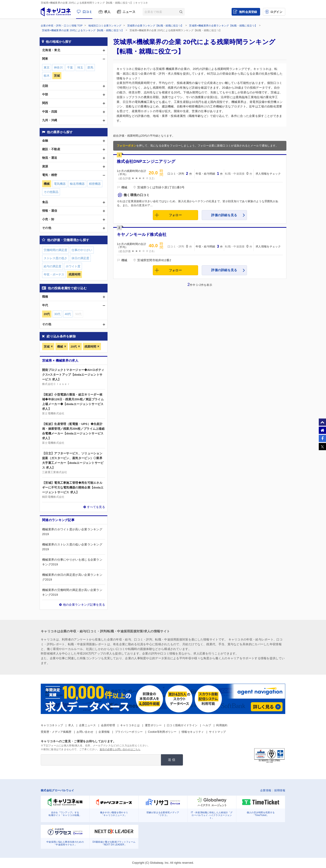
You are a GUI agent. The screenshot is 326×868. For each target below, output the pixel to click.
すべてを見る (96, 507)
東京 (47, 68)
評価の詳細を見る (224, 215)
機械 (60, 347)
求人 (107, 12)
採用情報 (280, 790)
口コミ (87, 12)
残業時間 (90, 347)
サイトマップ (217, 732)
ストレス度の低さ (55, 258)
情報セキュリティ (193, 732)
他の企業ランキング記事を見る (84, 605)
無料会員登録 (248, 12)
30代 (57, 314)
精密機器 (95, 184)
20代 (74, 347)
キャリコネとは (130, 725)
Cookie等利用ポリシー (162, 732)
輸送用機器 (77, 184)
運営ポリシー (153, 725)
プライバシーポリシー (129, 732)
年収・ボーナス (54, 274)
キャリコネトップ (52, 725)
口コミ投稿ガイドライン (182, 725)
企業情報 (104, 732)
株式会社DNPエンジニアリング (146, 161)
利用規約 (222, 725)
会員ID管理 (108, 725)
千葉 (70, 68)
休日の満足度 (80, 258)
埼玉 (80, 68)
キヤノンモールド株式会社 (142, 235)
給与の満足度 (53, 266)
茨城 (47, 347)
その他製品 (51, 192)
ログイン (276, 12)
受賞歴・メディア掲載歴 (56, 732)
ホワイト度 (73, 266)
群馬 (90, 68)
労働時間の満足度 (55, 250)
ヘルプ (207, 725)
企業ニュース (87, 725)
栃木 (47, 76)
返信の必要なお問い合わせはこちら (120, 749)
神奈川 (58, 68)
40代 (68, 314)
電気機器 (60, 184)
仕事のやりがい (82, 250)
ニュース (129, 12)
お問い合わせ (85, 732)
